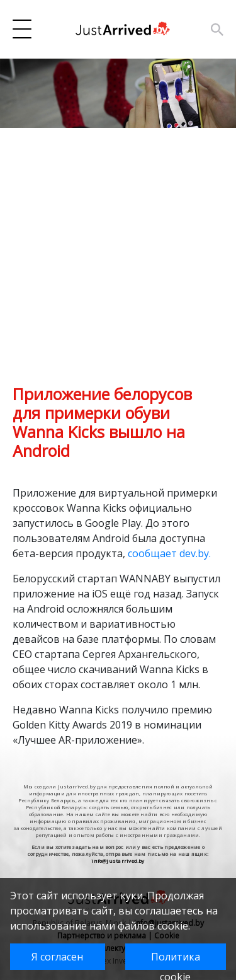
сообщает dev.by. (169, 553)
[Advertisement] (118, 266)
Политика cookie (176, 960)
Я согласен (57, 957)
